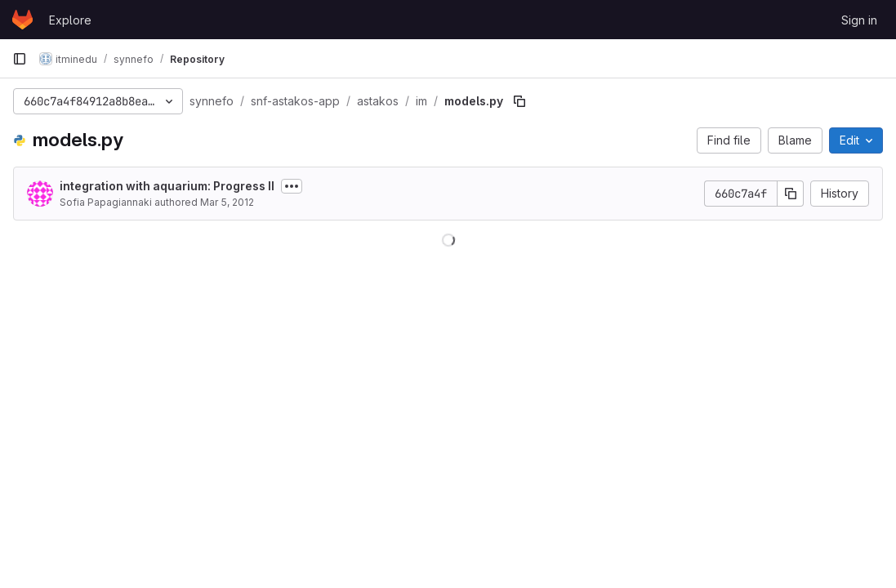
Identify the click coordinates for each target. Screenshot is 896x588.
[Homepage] (22, 20)
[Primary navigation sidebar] (20, 59)
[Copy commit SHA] (791, 194)
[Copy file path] (519, 101)
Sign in (859, 20)
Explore (70, 20)
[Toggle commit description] (292, 186)
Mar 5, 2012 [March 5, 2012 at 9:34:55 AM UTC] (227, 202)
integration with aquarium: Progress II (167, 186)
